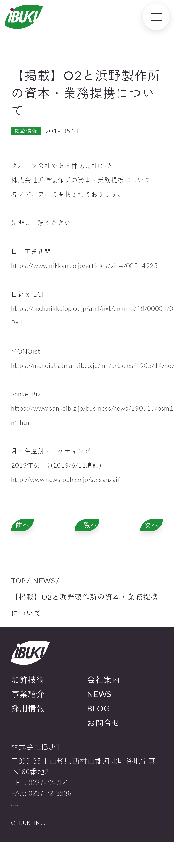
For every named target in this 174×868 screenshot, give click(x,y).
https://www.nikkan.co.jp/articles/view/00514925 (84, 266)
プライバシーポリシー (38, 826)
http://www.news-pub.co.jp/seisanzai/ (66, 479)
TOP (19, 595)
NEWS (44, 595)
